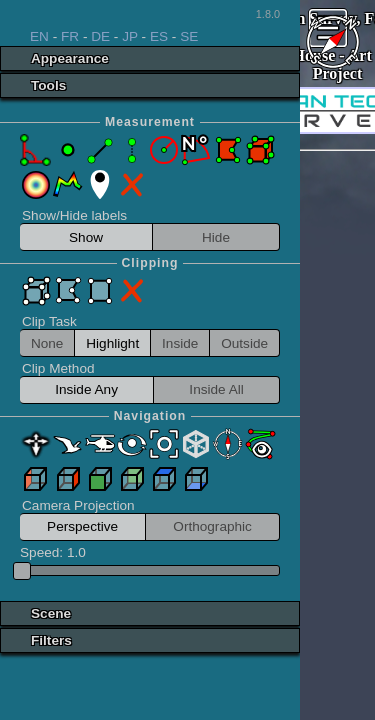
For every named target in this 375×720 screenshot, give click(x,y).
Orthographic (212, 526)
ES (159, 36)
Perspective (82, 526)
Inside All (216, 389)
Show (86, 237)
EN (39, 36)
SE (189, 36)
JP (130, 36)
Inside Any (86, 389)
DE (100, 36)
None (47, 343)
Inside (180, 343)
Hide (216, 237)
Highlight (112, 343)
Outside (244, 343)
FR (70, 36)
